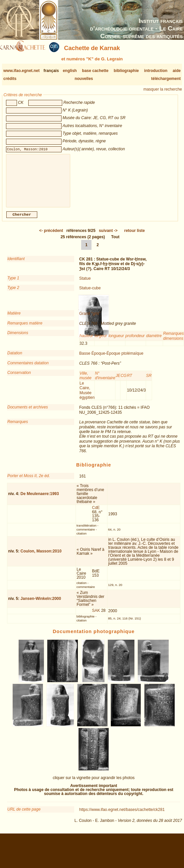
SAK (96, 616)
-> (108, 236)
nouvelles (84, 79)
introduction (156, 71)
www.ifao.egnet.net (21, 71)
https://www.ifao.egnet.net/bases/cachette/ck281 (122, 815)
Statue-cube (90, 293)
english (70, 71)
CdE (96, 513)
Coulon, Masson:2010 (41, 556)
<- (51, 236)
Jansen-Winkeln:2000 (41, 604)
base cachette (95, 71)
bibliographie (126, 71)
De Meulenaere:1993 (40, 499)
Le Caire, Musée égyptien (87, 396)
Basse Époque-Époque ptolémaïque (111, 359)
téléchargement (166, 79)
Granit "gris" (90, 319)
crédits (10, 79)
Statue (85, 284)
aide (177, 71)
